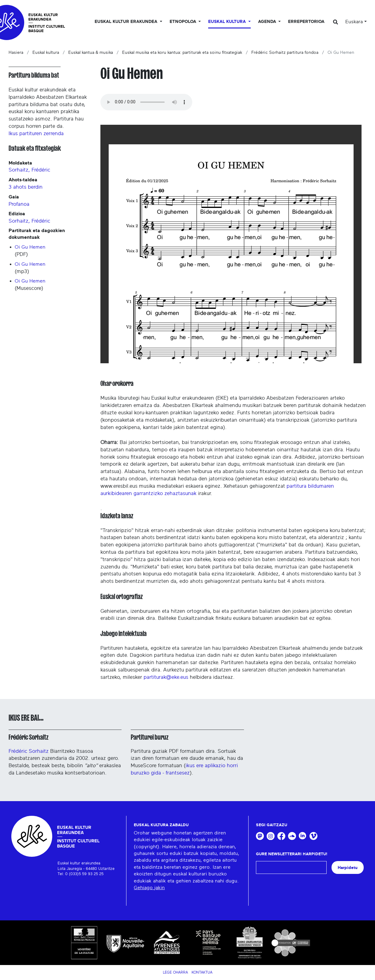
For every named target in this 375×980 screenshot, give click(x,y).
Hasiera (16, 53)
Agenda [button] (268, 22)
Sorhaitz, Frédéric (29, 170)
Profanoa (19, 204)
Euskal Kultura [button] (228, 22)
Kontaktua (202, 972)
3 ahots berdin (26, 187)
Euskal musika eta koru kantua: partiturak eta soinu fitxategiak (182, 53)
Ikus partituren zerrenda (36, 133)
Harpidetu (348, 868)
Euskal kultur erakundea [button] (127, 22)
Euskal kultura (46, 53)
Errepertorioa (306, 22)
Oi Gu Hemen (30, 247)
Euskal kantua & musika (91, 53)
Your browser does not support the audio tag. (146, 102)
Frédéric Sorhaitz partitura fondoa (285, 53)
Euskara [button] (354, 22)
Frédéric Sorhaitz (28, 737)
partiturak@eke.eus (166, 677)
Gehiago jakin (149, 888)
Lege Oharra (175, 972)
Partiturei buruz (150, 737)
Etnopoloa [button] (184, 22)
